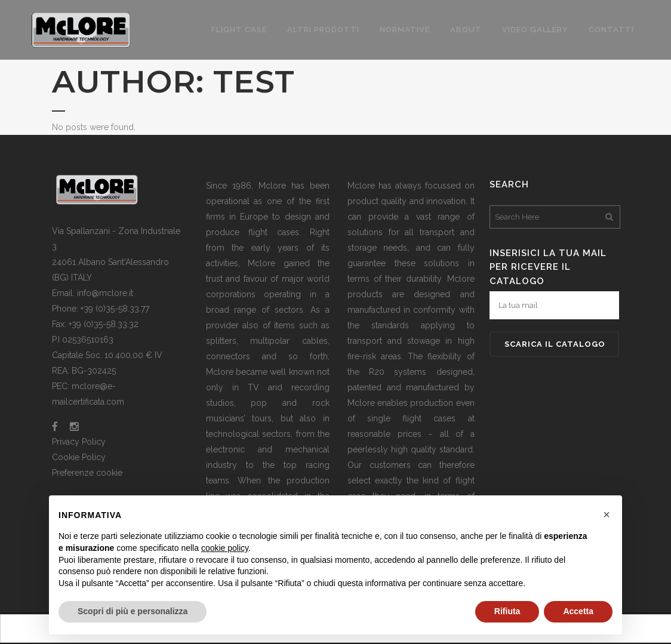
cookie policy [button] (225, 548)
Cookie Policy (79, 457)
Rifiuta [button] (507, 611)
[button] (607, 514)
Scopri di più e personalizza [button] (133, 611)
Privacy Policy (79, 442)
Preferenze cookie (87, 473)
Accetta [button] (578, 611)
